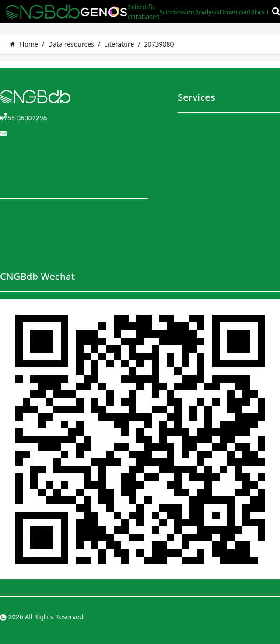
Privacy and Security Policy (108, 228)
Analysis (207, 12)
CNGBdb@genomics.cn (35, 135)
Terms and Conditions (101, 211)
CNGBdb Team (22, 211)
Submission (177, 12)
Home (24, 44)
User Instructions (26, 246)
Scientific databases (143, 12)
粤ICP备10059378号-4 (247, 617)
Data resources (71, 44)
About (260, 12)
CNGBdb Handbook (30, 228)
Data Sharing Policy (97, 246)
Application (263, 142)
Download (235, 12)
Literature (119, 44)
